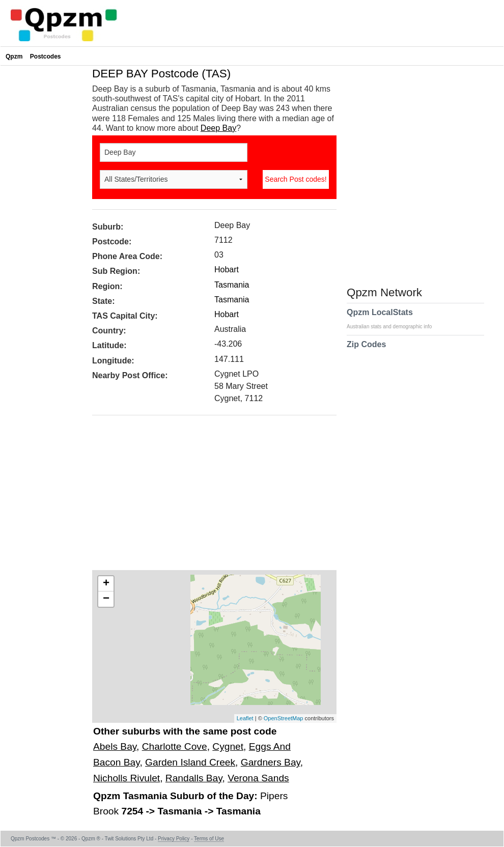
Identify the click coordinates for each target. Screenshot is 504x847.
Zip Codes (366, 351)
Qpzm (14, 57)
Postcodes (46, 57)
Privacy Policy (174, 839)
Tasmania (232, 285)
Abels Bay (115, 746)
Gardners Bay (271, 762)
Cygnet (228, 746)
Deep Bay (218, 128)
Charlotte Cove (175, 746)
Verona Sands (258, 778)
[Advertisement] (209, 496)
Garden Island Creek (190, 762)
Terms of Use (209, 839)
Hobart (227, 270)
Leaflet (245, 718)
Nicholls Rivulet (127, 778)
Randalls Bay (194, 778)
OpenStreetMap (284, 718)
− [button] (106, 599)
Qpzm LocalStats (394, 319)
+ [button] (106, 584)
